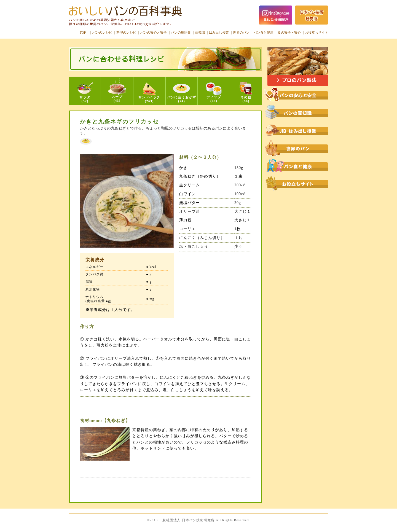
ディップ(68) (214, 93)
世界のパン (241, 33)
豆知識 (200, 33)
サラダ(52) (85, 93)
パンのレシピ (102, 33)
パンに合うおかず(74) (182, 93)
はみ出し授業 (219, 33)
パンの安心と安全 (154, 33)
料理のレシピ (126, 33)
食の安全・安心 (289, 33)
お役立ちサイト (316, 33)
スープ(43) (117, 90)
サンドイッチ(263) (149, 93)
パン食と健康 (264, 33)
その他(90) (246, 92)
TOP (83, 33)
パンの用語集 (181, 33)
